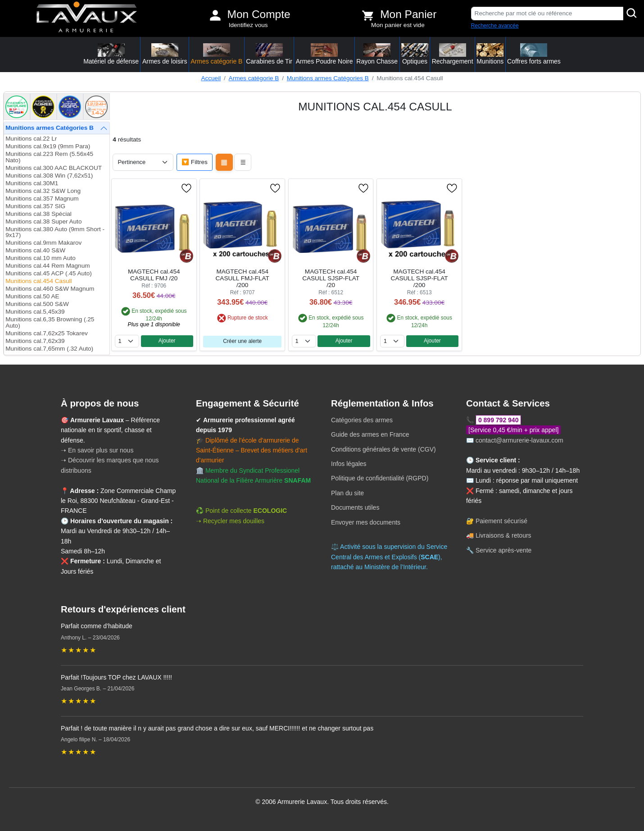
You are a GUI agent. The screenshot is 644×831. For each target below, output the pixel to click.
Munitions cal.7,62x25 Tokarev (47, 333)
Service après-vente (504, 550)
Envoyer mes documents (366, 522)
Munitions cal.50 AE (32, 296)
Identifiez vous (248, 25)
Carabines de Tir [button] (269, 54)
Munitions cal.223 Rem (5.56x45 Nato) (49, 157)
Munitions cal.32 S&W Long (43, 191)
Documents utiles (355, 507)
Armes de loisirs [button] (165, 54)
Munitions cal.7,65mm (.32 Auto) (49, 349)
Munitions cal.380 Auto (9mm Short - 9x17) (55, 232)
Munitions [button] (490, 54)
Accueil (211, 78)
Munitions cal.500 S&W (37, 304)
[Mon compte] (215, 15)
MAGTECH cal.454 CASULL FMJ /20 (154, 275)
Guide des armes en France (370, 434)
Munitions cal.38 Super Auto (43, 221)
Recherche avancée (495, 26)
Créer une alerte (242, 341)
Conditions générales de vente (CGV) (383, 449)
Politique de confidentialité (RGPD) (380, 478)
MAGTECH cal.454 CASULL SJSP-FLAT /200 (420, 278)
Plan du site (347, 493)
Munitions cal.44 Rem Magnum (48, 266)
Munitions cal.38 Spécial (39, 214)
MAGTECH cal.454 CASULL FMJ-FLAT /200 (243, 278)
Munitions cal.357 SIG (35, 206)
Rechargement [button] (453, 54)
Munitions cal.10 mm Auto (41, 258)
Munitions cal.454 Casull (39, 281)
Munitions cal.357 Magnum (42, 199)
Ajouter (167, 341)
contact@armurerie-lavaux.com (519, 440)
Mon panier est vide (398, 25)
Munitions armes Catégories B (328, 78)
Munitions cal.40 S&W (35, 250)
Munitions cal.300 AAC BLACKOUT (54, 168)
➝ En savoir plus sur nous (97, 450)
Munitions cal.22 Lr (31, 139)
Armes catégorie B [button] (216, 54)
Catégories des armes (362, 420)
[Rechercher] (632, 14)
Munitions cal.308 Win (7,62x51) (49, 176)
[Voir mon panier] (368, 15)
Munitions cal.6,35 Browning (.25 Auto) (50, 322)
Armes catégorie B (254, 78)
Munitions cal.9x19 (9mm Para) (48, 146)
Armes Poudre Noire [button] (324, 54)
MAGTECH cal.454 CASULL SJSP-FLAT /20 (331, 278)
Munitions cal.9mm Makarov (43, 243)
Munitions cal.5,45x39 (35, 312)
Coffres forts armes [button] (534, 54)
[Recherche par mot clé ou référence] (547, 14)
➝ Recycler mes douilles (230, 521)
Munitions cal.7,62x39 (35, 341)
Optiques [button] (415, 54)
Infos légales (349, 464)
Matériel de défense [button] (111, 54)
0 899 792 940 (499, 420)
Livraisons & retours (503, 535)
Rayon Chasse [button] (377, 54)
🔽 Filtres (195, 162)
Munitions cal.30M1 (32, 183)
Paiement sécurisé (501, 521)
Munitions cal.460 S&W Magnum (50, 289)
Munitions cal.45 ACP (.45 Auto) (49, 273)
